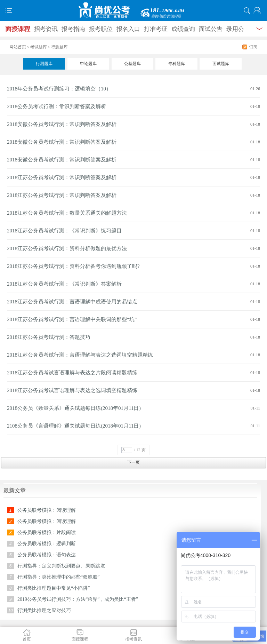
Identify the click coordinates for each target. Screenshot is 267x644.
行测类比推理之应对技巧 (44, 610)
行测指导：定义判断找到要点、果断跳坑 (61, 566)
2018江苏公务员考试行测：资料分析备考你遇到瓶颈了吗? (73, 266)
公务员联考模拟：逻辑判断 (47, 544)
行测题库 (44, 64)
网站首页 (18, 47)
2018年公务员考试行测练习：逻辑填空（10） (59, 89)
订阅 (253, 47)
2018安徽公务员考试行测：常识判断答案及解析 (62, 124)
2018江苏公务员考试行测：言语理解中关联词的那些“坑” (72, 319)
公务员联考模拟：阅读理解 (47, 510)
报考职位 (101, 29)
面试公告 (211, 29)
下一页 (133, 462)
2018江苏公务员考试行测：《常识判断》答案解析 (64, 284)
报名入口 (128, 29)
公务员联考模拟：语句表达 (47, 555)
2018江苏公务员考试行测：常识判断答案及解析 (62, 177)
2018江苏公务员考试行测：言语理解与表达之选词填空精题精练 (80, 355)
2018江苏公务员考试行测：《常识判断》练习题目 (64, 231)
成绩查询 (183, 29)
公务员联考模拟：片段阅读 (47, 532)
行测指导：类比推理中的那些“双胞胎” (58, 577)
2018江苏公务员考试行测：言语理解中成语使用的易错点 (72, 302)
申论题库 (88, 64)
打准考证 (156, 29)
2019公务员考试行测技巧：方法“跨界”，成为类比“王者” (78, 599)
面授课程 (18, 29)
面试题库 (221, 64)
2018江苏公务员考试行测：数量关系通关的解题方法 (67, 213)
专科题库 (177, 64)
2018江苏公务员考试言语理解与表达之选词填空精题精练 (72, 390)
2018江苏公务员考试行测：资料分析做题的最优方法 (67, 248)
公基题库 (132, 64)
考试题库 (39, 47)
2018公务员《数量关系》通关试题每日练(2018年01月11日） (75, 408)
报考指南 (73, 29)
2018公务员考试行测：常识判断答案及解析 (56, 106)
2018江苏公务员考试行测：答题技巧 (49, 337)
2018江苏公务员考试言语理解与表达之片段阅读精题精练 (72, 373)
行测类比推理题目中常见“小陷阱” (54, 588)
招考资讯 (46, 29)
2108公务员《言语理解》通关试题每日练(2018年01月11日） (75, 426)
